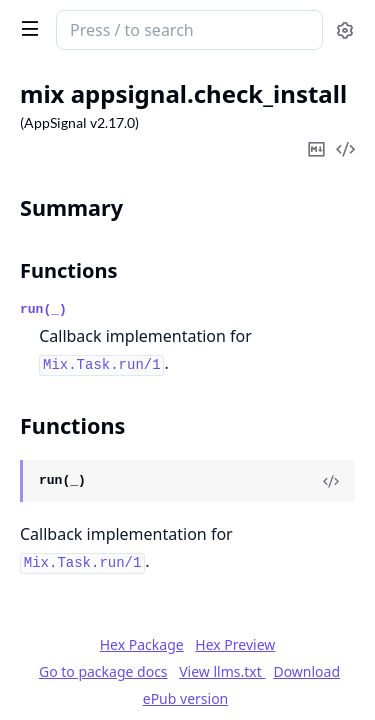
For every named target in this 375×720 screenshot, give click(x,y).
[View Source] (331, 481)
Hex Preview (235, 644)
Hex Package (142, 644)
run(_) (43, 309)
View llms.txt (222, 671)
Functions (69, 270)
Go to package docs (103, 672)
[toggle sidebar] (26, 28)
